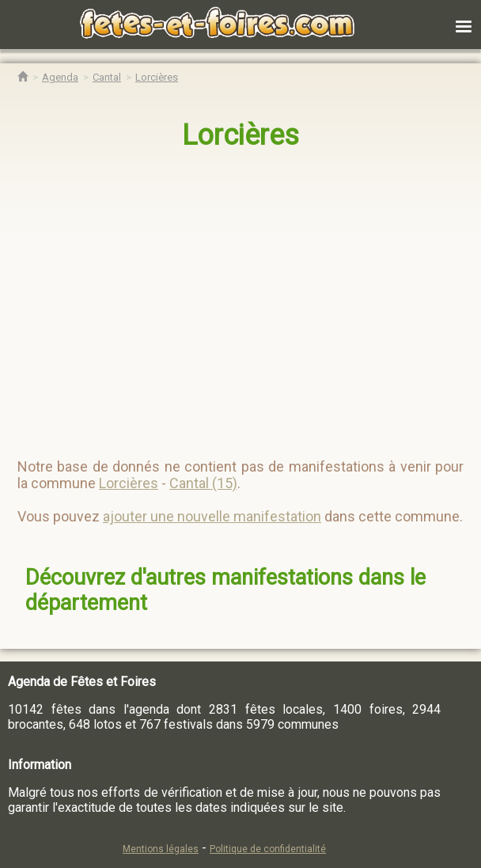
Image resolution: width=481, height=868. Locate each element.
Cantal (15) (203, 483)
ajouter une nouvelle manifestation (212, 516)
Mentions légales (161, 849)
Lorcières (240, 135)
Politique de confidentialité (268, 849)
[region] (225, 298)
